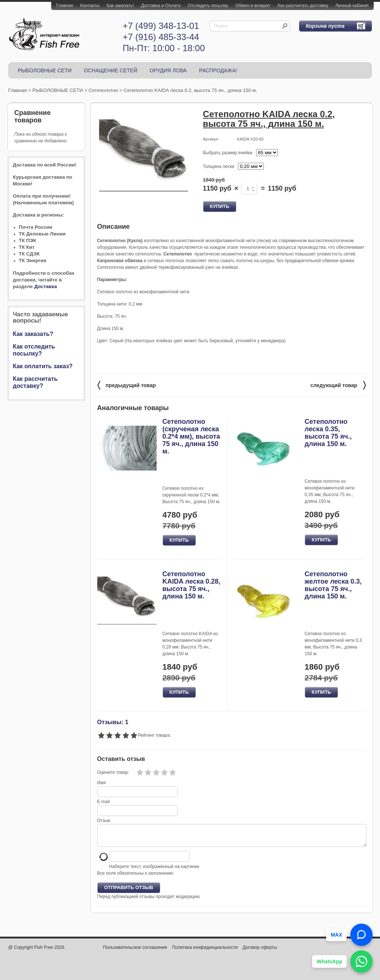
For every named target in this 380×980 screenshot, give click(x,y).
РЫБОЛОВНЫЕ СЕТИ (45, 70)
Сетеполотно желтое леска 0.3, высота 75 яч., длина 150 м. (333, 585)
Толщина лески (219, 166)
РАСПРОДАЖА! (218, 70)
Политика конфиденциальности (205, 952)
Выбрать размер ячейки (228, 153)
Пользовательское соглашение (135, 952)
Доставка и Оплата (161, 6)
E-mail (104, 802)
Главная (65, 6)
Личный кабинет (352, 6)
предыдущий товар (127, 385)
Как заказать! (120, 6)
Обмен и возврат (253, 6)
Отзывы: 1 (113, 722)
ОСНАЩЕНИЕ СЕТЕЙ (111, 70)
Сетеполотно (103, 90)
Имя (101, 783)
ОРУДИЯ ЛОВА (168, 70)
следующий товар (338, 385)
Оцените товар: (113, 772)
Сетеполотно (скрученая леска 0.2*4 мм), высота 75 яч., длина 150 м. (191, 436)
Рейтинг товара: (155, 735)
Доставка (45, 286)
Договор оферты (260, 952)
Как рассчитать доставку (303, 6)
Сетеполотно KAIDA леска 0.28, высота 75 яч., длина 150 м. (191, 585)
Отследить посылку (208, 6)
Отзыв (104, 821)
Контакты (90, 6)
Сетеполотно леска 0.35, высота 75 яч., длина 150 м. (328, 433)
